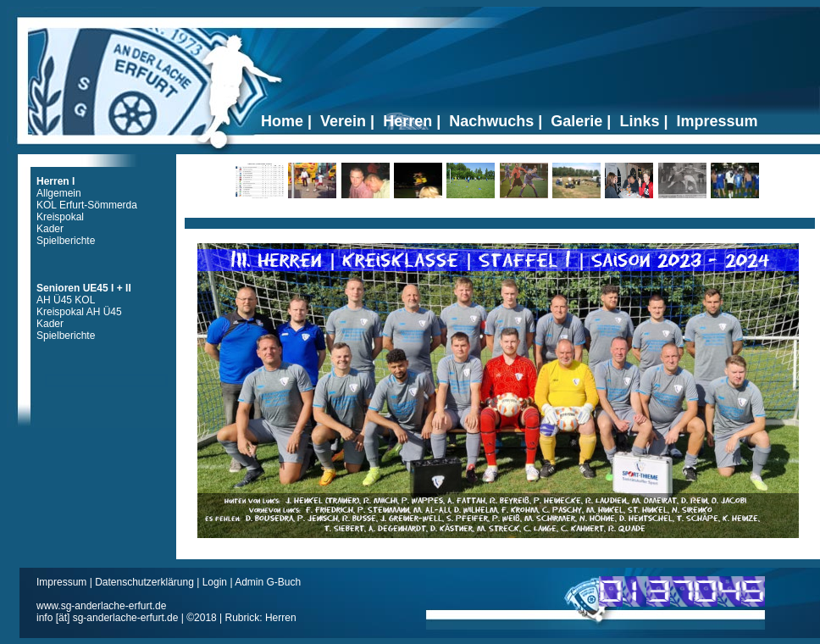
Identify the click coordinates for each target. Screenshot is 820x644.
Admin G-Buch (268, 582)
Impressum (63, 582)
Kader (50, 229)
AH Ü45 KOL (66, 300)
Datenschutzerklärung (146, 582)
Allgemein (59, 193)
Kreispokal (60, 217)
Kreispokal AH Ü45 (79, 312)
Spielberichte (66, 241)
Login (215, 582)
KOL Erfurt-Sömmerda (87, 205)
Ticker (500, 217)
